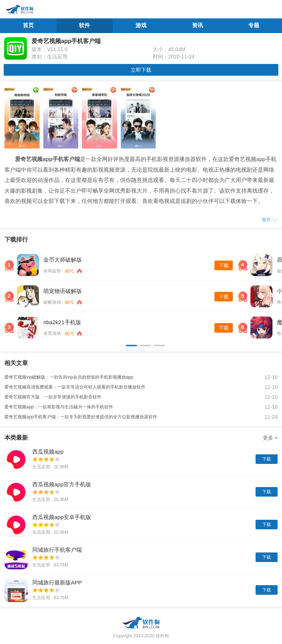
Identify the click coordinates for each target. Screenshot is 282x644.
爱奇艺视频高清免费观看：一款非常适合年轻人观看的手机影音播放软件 (75, 387)
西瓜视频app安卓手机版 (62, 517)
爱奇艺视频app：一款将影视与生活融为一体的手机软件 (59, 407)
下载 (224, 265)
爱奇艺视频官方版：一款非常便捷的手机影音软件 (53, 397)
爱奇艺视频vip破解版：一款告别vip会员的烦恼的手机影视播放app (69, 377)
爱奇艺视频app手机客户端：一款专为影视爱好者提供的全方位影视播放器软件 (81, 417)
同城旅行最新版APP (57, 582)
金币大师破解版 (63, 260)
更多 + (270, 438)
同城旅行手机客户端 (57, 550)
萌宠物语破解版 (63, 291)
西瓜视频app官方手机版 (62, 484)
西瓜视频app (48, 452)
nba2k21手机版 (62, 322)
